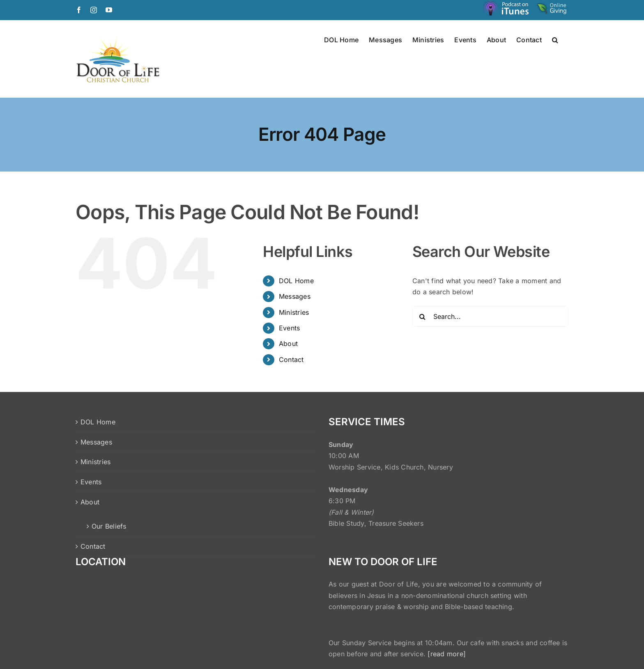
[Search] (423, 316)
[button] (555, 39)
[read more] (447, 654)
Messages (295, 296)
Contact (291, 360)
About (288, 344)
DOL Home (296, 281)
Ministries (294, 312)
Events (289, 328)
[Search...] (490, 316)
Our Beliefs (109, 526)
